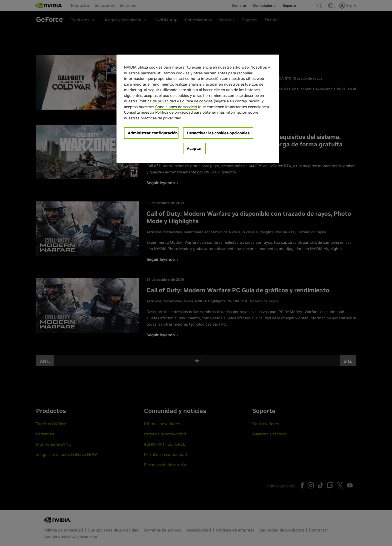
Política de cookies (196, 101)
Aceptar (194, 148)
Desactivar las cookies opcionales (218, 133)
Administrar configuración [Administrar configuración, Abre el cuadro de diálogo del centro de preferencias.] (153, 133)
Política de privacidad (157, 101)
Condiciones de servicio (176, 107)
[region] (198, 109)
